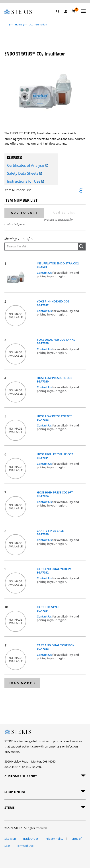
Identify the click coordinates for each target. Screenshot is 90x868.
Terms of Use (25, 846)
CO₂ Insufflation (38, 24)
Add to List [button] (64, 212)
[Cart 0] (74, 11)
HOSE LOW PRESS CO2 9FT (54, 418)
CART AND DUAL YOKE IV (54, 571)
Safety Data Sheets (24, 173)
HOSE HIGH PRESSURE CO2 (55, 456)
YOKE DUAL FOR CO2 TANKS (56, 341)
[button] (60, 17)
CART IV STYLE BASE (50, 532)
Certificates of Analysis (28, 165)
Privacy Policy (54, 839)
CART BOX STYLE (48, 609)
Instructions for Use (25, 181)
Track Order (31, 839)
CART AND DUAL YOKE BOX (56, 647)
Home (19, 24)
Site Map (10, 839)
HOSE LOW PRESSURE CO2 (54, 380)
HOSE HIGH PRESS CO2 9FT (55, 494)
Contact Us (45, 273)
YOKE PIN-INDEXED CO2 (53, 303)
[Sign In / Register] (66, 11)
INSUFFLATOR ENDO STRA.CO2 (58, 265)
